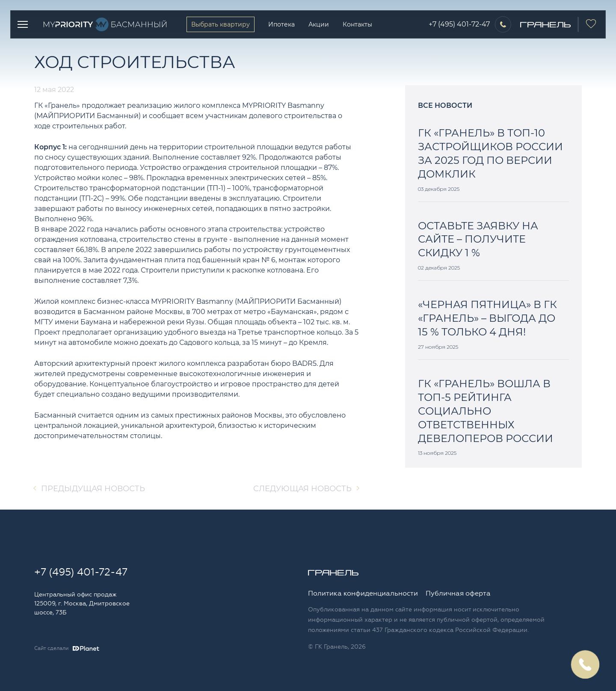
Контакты (357, 24)
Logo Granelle (333, 572)
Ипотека (281, 24)
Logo (107, 24)
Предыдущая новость (93, 489)
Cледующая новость (302, 489)
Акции (319, 24)
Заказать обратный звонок (585, 664)
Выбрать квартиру (221, 24)
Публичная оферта (458, 593)
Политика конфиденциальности (363, 593)
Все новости (445, 106)
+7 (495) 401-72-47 (459, 24)
